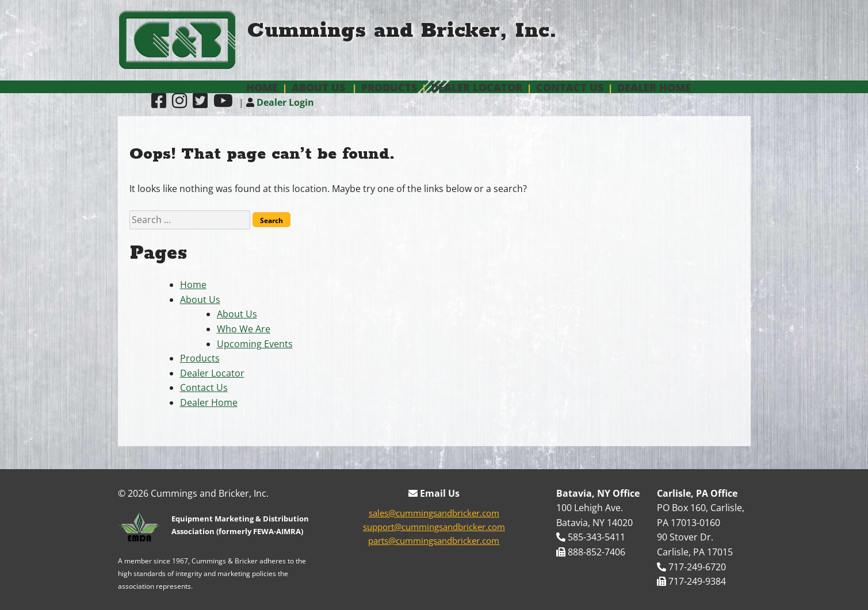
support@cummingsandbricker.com (434, 527)
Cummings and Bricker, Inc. (402, 31)
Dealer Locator (477, 87)
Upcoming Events (255, 344)
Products (389, 87)
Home (262, 87)
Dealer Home (654, 87)
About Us (318, 87)
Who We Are (244, 329)
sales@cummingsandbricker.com (434, 513)
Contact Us (570, 87)
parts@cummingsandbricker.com (434, 540)
